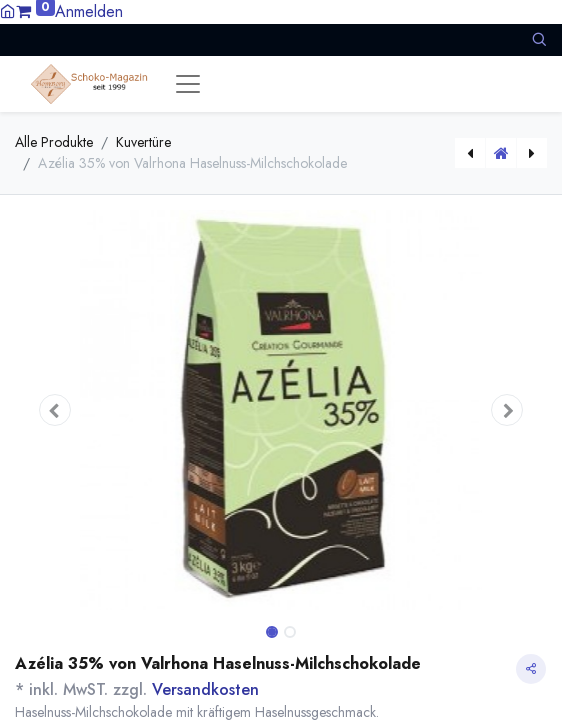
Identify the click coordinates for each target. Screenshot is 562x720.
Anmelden (89, 11)
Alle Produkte (54, 142)
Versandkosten (205, 689)
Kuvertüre (143, 142)
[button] (539, 39)
